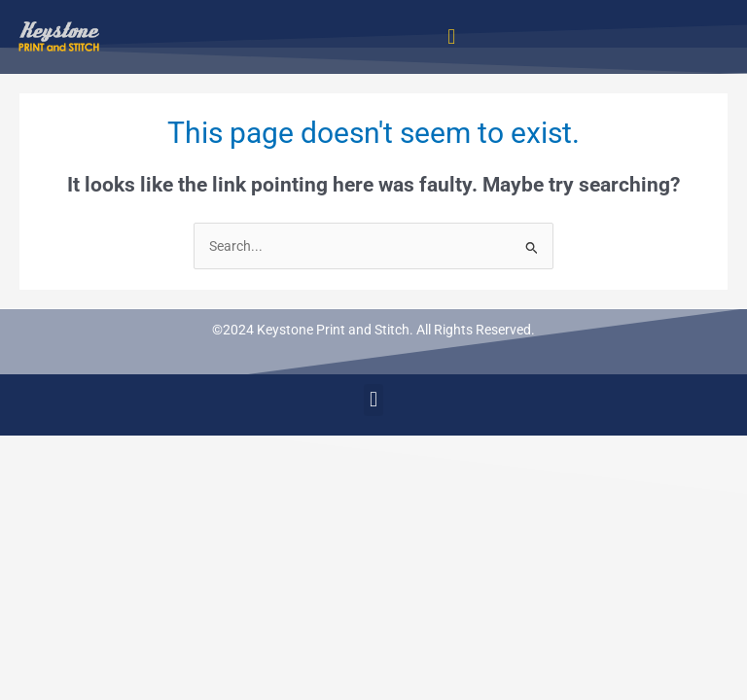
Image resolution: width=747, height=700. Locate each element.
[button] (452, 36)
